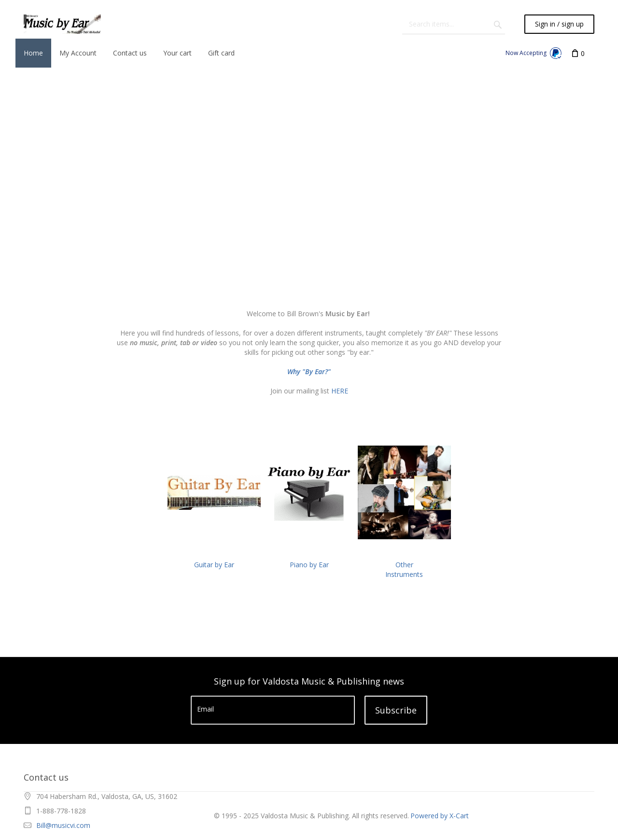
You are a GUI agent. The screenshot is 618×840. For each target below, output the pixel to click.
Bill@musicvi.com (63, 825)
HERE (340, 391)
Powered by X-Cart (440, 816)
